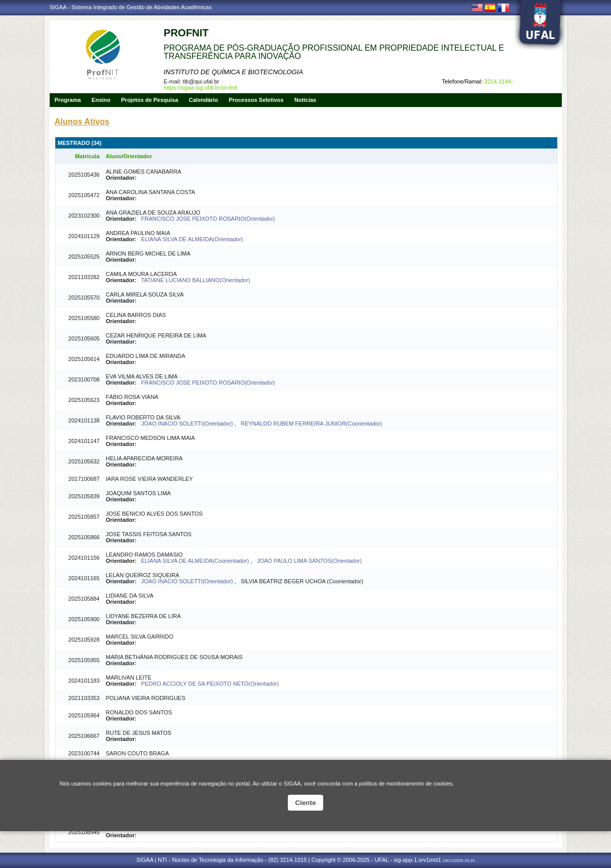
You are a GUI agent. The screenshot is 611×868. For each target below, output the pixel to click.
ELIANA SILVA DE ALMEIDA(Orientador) (192, 239)
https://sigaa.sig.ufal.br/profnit (201, 88)
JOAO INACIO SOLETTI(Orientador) (188, 424)
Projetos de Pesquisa (150, 100)
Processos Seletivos (256, 100)
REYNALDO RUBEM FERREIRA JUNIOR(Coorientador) (311, 424)
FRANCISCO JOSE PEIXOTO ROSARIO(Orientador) (208, 219)
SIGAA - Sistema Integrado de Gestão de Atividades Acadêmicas (131, 7)
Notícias (305, 100)
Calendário (204, 100)
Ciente (305, 803)
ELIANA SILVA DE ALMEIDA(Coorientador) (196, 561)
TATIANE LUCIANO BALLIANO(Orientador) (195, 280)
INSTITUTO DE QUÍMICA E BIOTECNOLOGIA (234, 72)
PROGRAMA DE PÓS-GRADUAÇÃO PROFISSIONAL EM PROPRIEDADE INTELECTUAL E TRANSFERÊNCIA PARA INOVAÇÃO (334, 52)
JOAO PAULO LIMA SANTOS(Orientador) (309, 561)
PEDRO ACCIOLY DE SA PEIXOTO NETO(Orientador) (210, 684)
